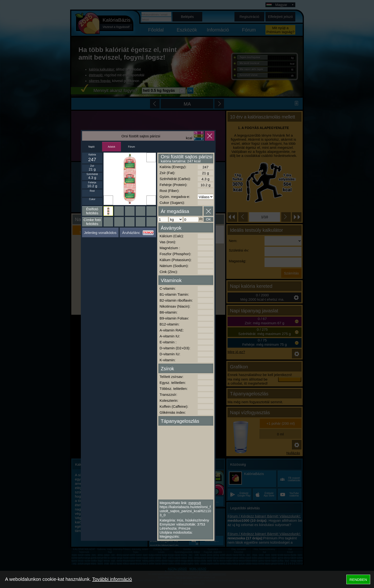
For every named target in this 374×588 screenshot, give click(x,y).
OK (208, 219)
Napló (91, 147)
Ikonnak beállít (108, 200)
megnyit (195, 503)
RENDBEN (358, 580)
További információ (112, 579)
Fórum (132, 147)
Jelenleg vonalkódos (100, 233)
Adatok (112, 147)
